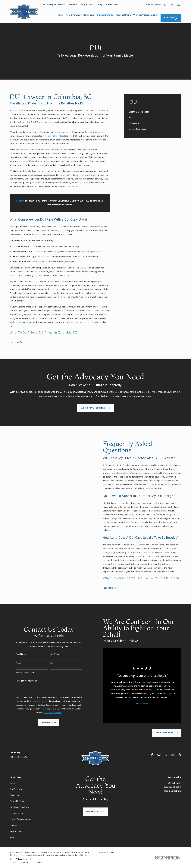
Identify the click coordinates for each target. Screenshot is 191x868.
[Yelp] (180, 755)
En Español (171, 18)
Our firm (89, 115)
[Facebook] (152, 755)
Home (12, 783)
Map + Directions (173, 791)
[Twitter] (166, 755)
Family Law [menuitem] (88, 15)
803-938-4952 (172, 5)
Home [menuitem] (60, 15)
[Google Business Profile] (159, 755)
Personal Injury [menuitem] (123, 15)
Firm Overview (16, 789)
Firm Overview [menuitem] (73, 15)
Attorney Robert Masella (54, 136)
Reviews (73, 5)
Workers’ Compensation (21, 819)
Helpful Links (87, 5)
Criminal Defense (17, 801)
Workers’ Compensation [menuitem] (146, 15)
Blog (100, 5)
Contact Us (112, 5)
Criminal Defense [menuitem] (105, 15)
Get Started (95, 812)
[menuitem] (153, 112)
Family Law (15, 795)
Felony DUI (38, 262)
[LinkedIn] (173, 755)
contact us (24, 150)
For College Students (54, 5)
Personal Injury (16, 813)
